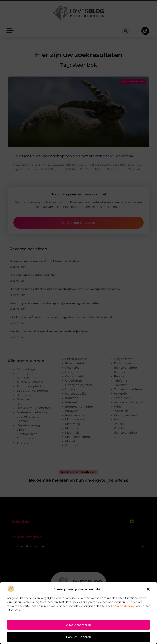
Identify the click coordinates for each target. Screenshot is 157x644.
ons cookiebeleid (124, 606)
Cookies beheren (79, 637)
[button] (148, 589)
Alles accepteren (79, 625)
